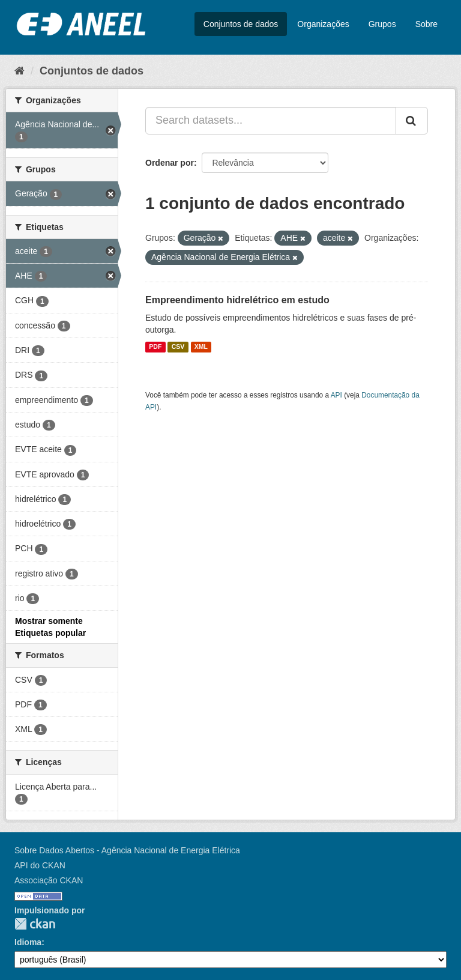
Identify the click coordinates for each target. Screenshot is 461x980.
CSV (178, 347)
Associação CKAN (49, 880)
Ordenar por (170, 163)
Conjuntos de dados (241, 24)
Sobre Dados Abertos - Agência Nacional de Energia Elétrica (127, 850)
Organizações (323, 24)
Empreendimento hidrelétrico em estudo (237, 300)
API (336, 395)
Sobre (426, 24)
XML (201, 347)
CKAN (35, 924)
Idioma (28, 942)
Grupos (382, 24)
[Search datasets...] (271, 121)
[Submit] (412, 121)
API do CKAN (40, 865)
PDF (155, 347)
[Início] (20, 71)
